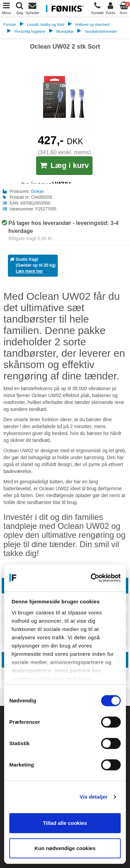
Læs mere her (29, 271)
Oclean (37, 191)
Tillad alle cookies (65, 823)
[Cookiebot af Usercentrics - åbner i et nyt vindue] (92, 578)
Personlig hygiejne (30, 31)
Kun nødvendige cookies (65, 848)
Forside (10, 24)
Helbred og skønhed (92, 24)
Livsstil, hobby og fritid (46, 24)
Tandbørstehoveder (101, 31)
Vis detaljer (94, 797)
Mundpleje (65, 31)
